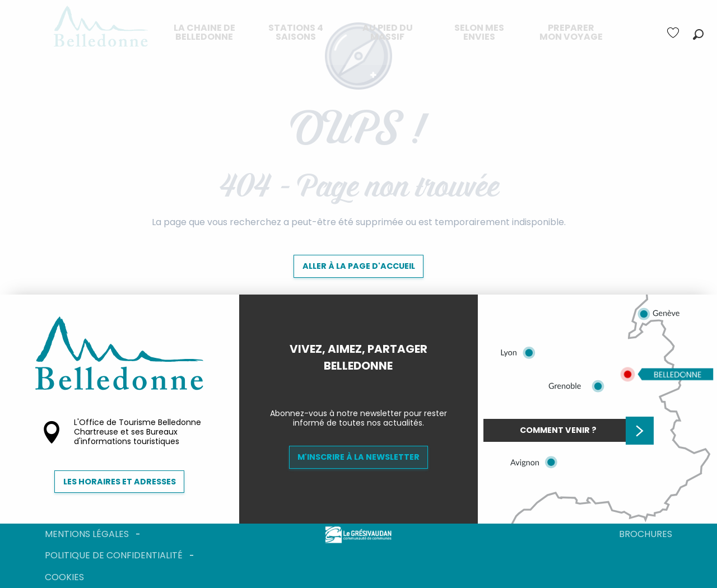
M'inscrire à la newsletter (358, 457)
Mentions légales (87, 534)
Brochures (646, 534)
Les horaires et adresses (120, 482)
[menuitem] (204, 32)
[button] (698, 34)
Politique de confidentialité (114, 555)
